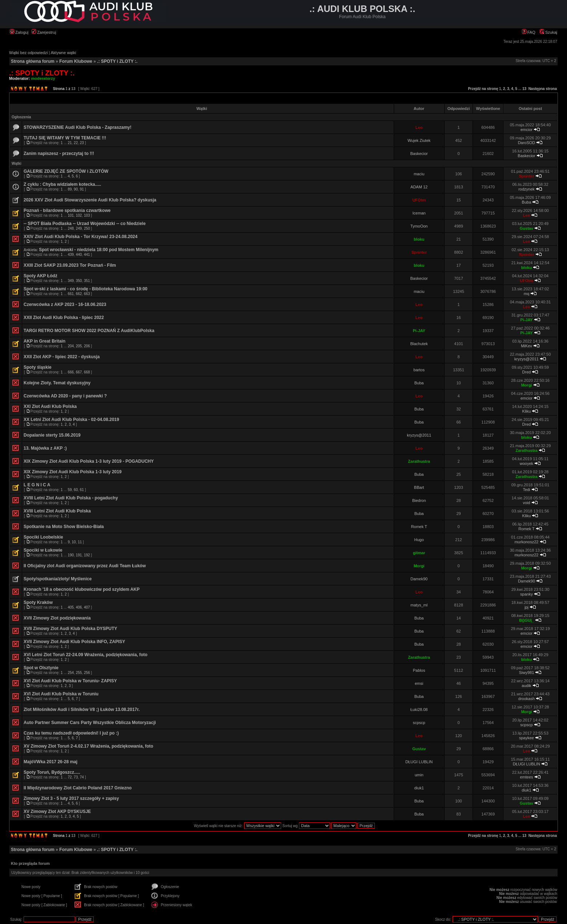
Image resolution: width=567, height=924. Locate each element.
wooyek (526, 463)
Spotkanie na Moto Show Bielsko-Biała (64, 527)
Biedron (419, 500)
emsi (419, 683)
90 (76, 189)
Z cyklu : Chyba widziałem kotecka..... (62, 184)
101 (71, 215)
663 (87, 294)
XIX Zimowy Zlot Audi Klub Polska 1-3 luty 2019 (73, 472)
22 (76, 143)
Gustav (526, 228)
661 (71, 294)
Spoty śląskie (38, 367)
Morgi (526, 385)
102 (79, 215)
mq (526, 294)
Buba (527, 202)
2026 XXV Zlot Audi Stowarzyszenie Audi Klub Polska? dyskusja (90, 200)
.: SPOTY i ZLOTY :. (117, 61)
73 (76, 777)
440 (79, 255)
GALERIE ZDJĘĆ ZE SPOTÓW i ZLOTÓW (66, 171)
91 (82, 189)
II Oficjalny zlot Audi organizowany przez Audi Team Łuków (85, 566)
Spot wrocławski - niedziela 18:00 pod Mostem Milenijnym (99, 250)
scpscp (419, 723)
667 (79, 372)
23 (82, 143)
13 (524, 89)
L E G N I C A (37, 485)
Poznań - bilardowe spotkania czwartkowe (67, 210)
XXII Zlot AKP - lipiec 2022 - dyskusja (62, 357)
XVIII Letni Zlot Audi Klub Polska (57, 511)
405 (71, 607)
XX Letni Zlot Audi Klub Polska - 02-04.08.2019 (71, 420)
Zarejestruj (44, 32)
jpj (526, 607)
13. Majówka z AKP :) (45, 448)
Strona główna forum (33, 61)
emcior (526, 130)
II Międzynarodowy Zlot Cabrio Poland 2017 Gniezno (78, 788)
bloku (419, 239)
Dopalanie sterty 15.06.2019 (52, 435)
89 (70, 189)
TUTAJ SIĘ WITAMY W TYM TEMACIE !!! (65, 138)
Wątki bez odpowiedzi (28, 53)
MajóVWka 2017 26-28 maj (50, 762)
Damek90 (419, 579)
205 (79, 346)
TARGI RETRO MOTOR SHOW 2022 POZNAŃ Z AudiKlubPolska (89, 331)
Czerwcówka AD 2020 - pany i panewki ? (65, 396)
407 (87, 607)
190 (71, 555)
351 (87, 281)
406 (79, 607)
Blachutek (419, 344)
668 (87, 372)
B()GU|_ (526, 620)
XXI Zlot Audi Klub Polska (50, 406)
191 (79, 555)
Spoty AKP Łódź (40, 276)
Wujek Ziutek (419, 140)
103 (87, 215)
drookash (526, 699)
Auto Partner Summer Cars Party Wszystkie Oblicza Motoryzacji (90, 723)
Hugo (419, 540)
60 (76, 490)
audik (526, 686)
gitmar (419, 553)
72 (70, 777)
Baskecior (419, 154)
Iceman (419, 213)
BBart (419, 487)
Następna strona (543, 89)
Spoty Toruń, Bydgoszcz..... (52, 772)
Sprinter (526, 176)
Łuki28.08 (419, 710)
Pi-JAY (526, 320)
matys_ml (419, 605)
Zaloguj (19, 32)
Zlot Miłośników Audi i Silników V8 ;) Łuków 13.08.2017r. (82, 710)
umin (419, 775)
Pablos (419, 670)
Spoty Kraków (38, 602)
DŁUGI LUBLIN (419, 762)
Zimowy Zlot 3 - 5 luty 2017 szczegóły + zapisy (71, 798)
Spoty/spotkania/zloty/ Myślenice (58, 579)
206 (87, 346)
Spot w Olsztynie (41, 668)
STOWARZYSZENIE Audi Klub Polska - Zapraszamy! (78, 127)
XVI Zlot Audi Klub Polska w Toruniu (61, 694)
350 (79, 281)
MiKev (526, 346)
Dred (527, 372)
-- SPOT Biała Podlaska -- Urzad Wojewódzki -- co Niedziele (85, 224)
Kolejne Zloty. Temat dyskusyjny (57, 383)
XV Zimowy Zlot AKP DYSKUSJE (57, 811)
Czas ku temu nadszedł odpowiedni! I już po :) (71, 733)
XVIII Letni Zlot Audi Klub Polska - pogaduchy (71, 498)
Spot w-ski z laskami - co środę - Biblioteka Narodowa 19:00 (86, 289)
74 (82, 777)
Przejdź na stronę (483, 89)
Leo (419, 127)
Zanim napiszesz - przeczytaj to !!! (59, 154)
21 (70, 143)
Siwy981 (527, 672)
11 (80, 542)
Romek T (419, 527)
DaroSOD (527, 143)
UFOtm (419, 200)
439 (71, 255)
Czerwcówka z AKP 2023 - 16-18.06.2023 (65, 304)
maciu (419, 174)
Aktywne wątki (64, 53)
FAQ (529, 32)
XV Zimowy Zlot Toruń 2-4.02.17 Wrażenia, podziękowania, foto (88, 746)
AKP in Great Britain (44, 341)
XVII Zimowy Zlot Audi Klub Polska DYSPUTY (70, 629)
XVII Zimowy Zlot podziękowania (57, 618)
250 (87, 228)
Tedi (526, 490)
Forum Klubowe (76, 61)
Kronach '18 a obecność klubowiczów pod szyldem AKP (82, 589)
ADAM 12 (419, 187)
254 (71, 673)
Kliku (527, 411)
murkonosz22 (526, 542)
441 (87, 255)
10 (74, 542)
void (526, 503)
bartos (419, 370)
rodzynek (526, 189)
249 (79, 228)
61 (82, 490)
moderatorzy (43, 78)
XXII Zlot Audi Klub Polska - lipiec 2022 (64, 318)
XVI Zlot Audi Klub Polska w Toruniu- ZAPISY (70, 681)
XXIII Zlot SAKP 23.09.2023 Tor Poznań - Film (70, 265)
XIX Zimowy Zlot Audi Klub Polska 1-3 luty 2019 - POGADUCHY (89, 461)
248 (71, 228)
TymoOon (419, 226)
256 (87, 673)
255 (79, 673)
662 (79, 294)
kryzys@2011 (526, 359)
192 (87, 555)
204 (71, 346)
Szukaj (548, 32)
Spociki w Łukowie (43, 550)
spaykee (526, 738)
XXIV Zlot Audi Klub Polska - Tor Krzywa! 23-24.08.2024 (80, 237)
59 (70, 490)
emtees (526, 777)
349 (71, 281)
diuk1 (419, 788)
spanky (526, 594)
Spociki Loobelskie (43, 537)
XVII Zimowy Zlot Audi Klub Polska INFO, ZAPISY (74, 642)
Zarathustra (526, 450)
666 (71, 372)
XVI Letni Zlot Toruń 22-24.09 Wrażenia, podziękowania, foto (86, 655)
